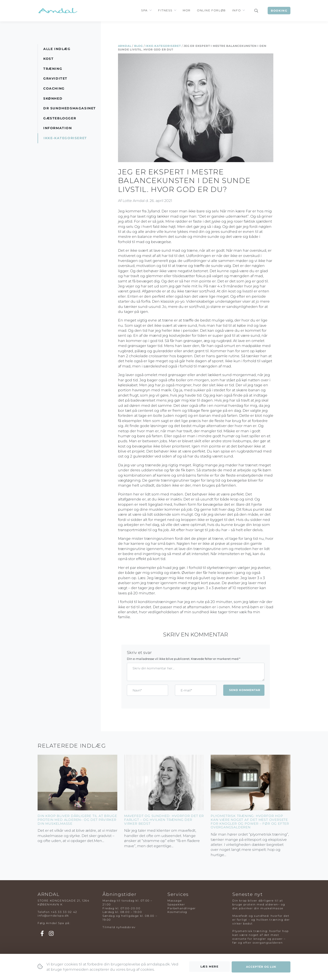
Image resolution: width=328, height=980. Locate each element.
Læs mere (210, 969)
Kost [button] (48, 59)
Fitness (165, 10)
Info (236, 10)
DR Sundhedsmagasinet (70, 108)
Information (58, 128)
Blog (138, 46)
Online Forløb (211, 10)
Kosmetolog (177, 912)
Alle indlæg (57, 49)
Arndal (125, 46)
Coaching (54, 88)
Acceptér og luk (261, 969)
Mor (187, 10)
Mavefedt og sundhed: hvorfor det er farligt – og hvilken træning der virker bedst (164, 820)
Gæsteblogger (60, 118)
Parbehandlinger (182, 908)
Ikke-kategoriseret (163, 46)
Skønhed (53, 98)
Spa (144, 10)
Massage (175, 901)
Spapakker (176, 904)
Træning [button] (53, 69)
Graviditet (55, 78)
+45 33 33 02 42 (64, 912)
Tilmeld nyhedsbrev (119, 927)
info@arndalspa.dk (53, 916)
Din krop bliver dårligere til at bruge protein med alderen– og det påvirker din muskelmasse (77, 820)
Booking (279, 11)
